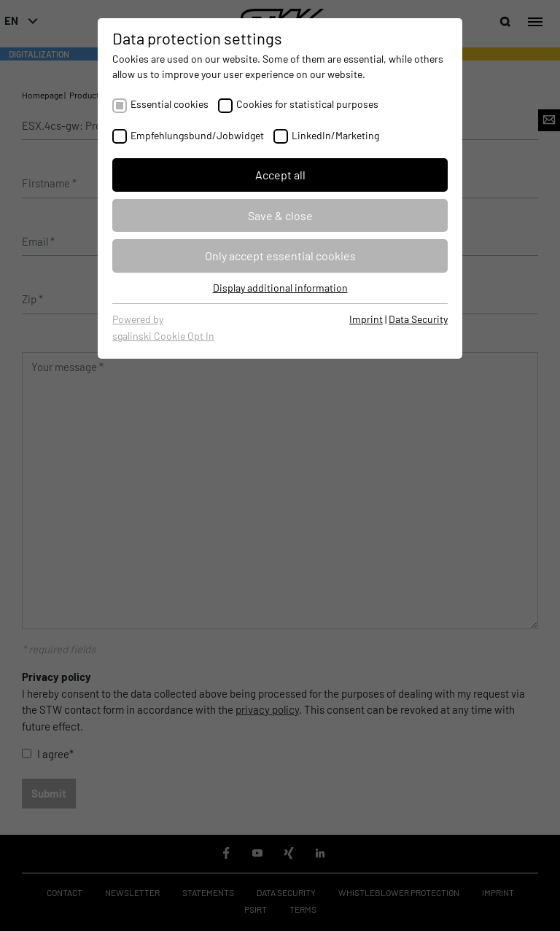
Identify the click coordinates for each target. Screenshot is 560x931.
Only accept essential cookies (280, 256)
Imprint (366, 319)
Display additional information (280, 288)
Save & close (280, 215)
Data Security (418, 319)
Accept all (280, 175)
